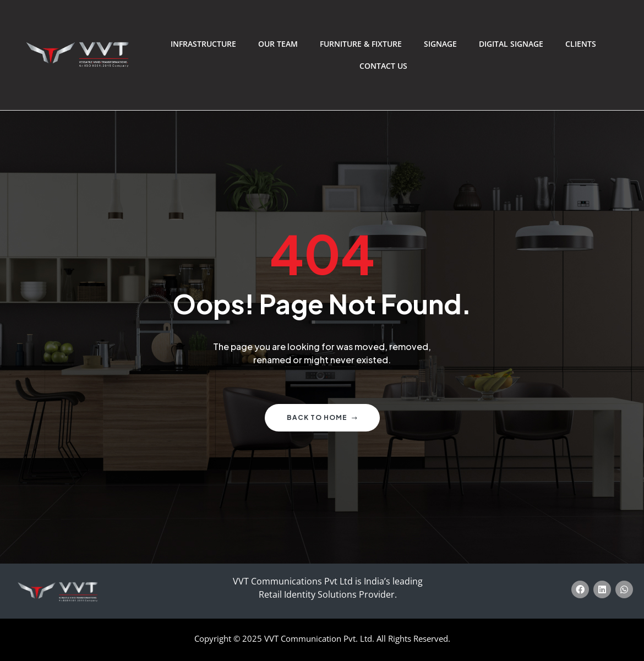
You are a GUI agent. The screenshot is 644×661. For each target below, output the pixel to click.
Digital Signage (511, 44)
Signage (440, 44)
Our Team (278, 44)
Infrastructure (203, 44)
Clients (581, 44)
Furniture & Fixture (361, 44)
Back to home (322, 417)
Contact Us (383, 66)
